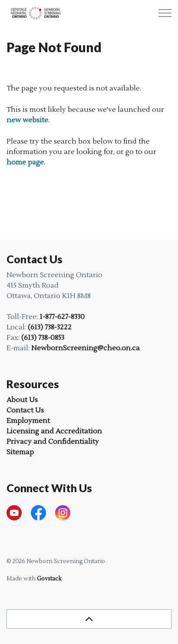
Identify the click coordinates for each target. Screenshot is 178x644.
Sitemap (20, 452)
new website (27, 120)
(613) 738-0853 (43, 338)
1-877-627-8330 (62, 317)
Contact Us (25, 410)
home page (25, 162)
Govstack (49, 579)
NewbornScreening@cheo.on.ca (86, 348)
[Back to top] (89, 619)
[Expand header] (165, 13)
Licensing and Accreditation (54, 431)
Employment (28, 421)
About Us (22, 400)
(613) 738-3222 (50, 327)
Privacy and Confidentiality (53, 442)
